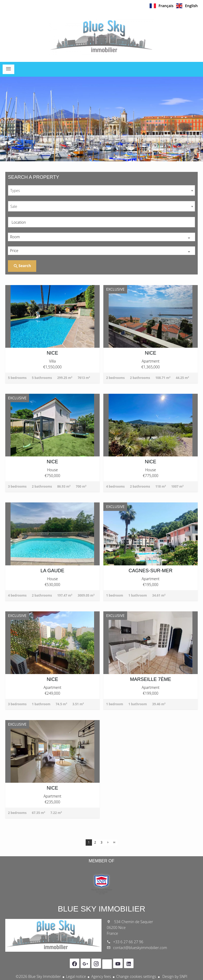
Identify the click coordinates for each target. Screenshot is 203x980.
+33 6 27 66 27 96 (128, 942)
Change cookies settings (136, 976)
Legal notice (76, 976)
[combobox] (101, 190)
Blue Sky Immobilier (101, 909)
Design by (174, 976)
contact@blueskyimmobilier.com (140, 948)
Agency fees (101, 976)
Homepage (101, 37)
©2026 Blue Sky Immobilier (38, 976)
